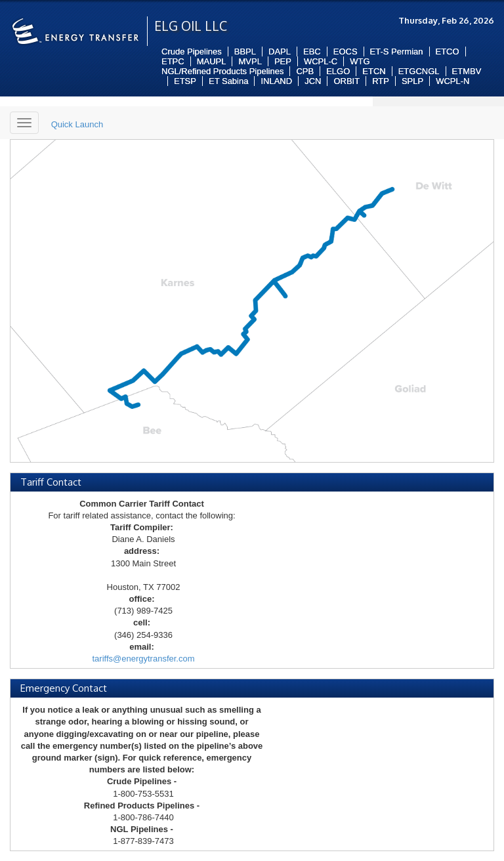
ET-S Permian (397, 52)
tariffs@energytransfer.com (143, 659)
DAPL (280, 52)
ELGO (338, 71)
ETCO (448, 52)
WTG (360, 61)
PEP (283, 61)
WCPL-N (452, 81)
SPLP (412, 81)
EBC (312, 52)
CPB (305, 71)
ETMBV (467, 71)
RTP (381, 81)
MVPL (250, 61)
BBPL (245, 52)
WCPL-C (321, 61)
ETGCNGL (419, 71)
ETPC (173, 61)
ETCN (374, 71)
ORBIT (346, 81)
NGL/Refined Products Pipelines (222, 71)
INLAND (276, 81)
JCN (313, 81)
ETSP (185, 81)
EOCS (346, 52)
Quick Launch (77, 124)
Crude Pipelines (192, 52)
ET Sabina (228, 81)
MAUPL (212, 61)
